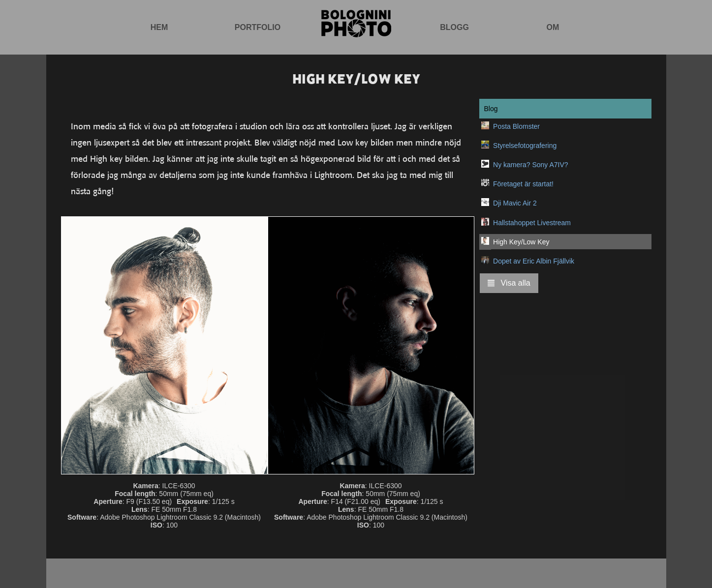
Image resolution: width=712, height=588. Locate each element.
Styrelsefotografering (525, 146)
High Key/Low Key (521, 242)
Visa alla (509, 283)
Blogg (454, 27)
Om (553, 27)
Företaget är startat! (523, 184)
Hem (159, 27)
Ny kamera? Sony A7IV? (531, 165)
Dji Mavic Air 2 (515, 203)
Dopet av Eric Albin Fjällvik (534, 261)
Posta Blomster (516, 126)
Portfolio (258, 27)
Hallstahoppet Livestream (532, 223)
